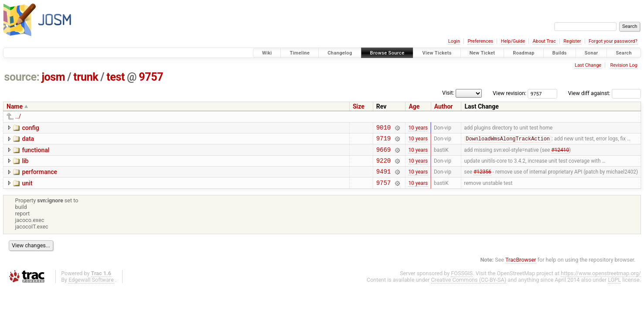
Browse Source (387, 53)
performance (39, 177)
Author (444, 106)
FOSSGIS (462, 281)
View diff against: (605, 93)
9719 (383, 141)
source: (22, 77)
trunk (86, 77)
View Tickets (437, 53)
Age (414, 106)
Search (624, 53)
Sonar (591, 53)
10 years (418, 128)
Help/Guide (513, 41)
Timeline (300, 53)
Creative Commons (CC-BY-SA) (469, 288)
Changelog (340, 53)
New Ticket (482, 53)
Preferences (480, 41)
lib (25, 165)
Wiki (267, 53)
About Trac (544, 41)
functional (36, 153)
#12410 (560, 153)
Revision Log (624, 65)
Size (359, 106)
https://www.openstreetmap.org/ (601, 281)
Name (15, 106)
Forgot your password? (613, 41)
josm (53, 77)
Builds (560, 53)
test (116, 77)
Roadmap (524, 53)
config (30, 128)
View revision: (509, 93)
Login (454, 41)
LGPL (614, 288)
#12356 (482, 178)
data (28, 140)
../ (18, 116)
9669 (383, 153)
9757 (151, 77)
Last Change (588, 65)
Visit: (448, 93)
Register (572, 41)
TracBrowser (521, 268)
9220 (383, 166)
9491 (383, 178)
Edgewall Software (91, 288)
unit (27, 190)
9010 (383, 128)
